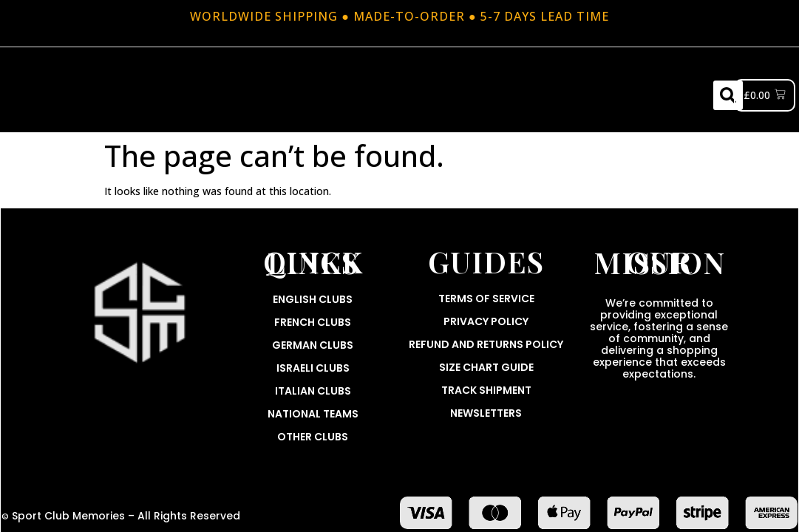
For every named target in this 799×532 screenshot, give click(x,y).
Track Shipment (486, 390)
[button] (728, 95)
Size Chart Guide (486, 367)
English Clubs (313, 299)
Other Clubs (313, 436)
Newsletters (486, 413)
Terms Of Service (486, 299)
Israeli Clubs (313, 368)
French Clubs (313, 322)
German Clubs (313, 345)
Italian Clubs (313, 391)
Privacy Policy (486, 321)
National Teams (313, 414)
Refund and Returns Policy (486, 344)
